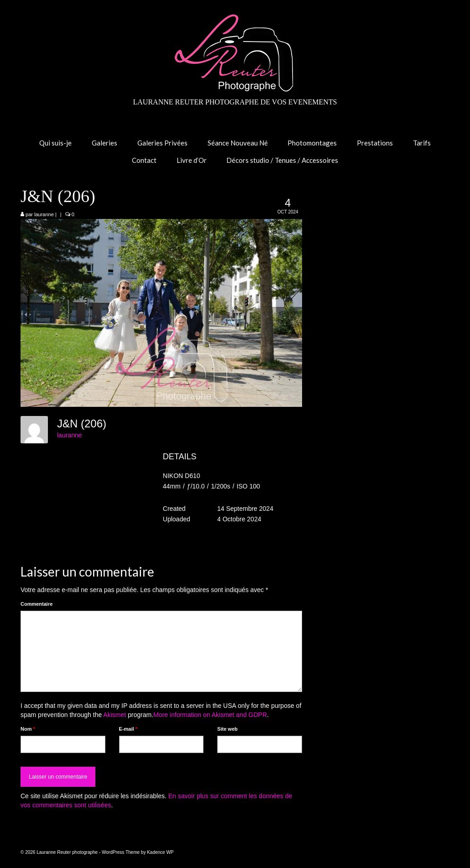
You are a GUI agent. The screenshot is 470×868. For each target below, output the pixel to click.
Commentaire (37, 604)
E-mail (128, 729)
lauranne (44, 214)
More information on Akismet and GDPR (210, 715)
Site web (227, 729)
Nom (28, 729)
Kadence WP (160, 852)
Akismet (115, 715)
